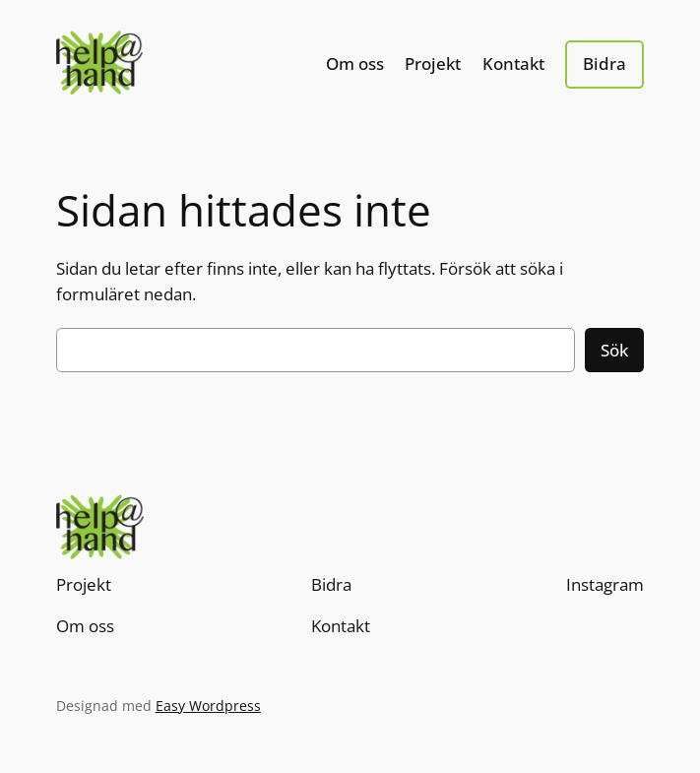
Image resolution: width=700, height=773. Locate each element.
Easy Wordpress (208, 706)
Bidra (605, 64)
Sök (614, 350)
